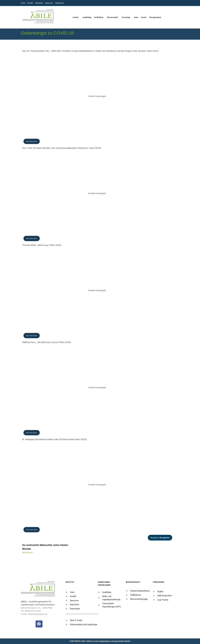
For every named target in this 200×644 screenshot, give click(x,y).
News (136, 17)
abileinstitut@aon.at (38, 614)
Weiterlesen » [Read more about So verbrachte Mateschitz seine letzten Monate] (28, 552)
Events (144, 17)
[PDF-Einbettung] (97, 96)
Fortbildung (99, 17)
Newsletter (39, 3)
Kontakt (30, 3)
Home (23, 3)
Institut (76, 17)
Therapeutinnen (155, 17)
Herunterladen (32, 141)
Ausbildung (87, 17)
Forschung (126, 17)
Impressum (49, 3)
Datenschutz (60, 3)
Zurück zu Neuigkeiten (160, 538)
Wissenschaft (112, 17)
